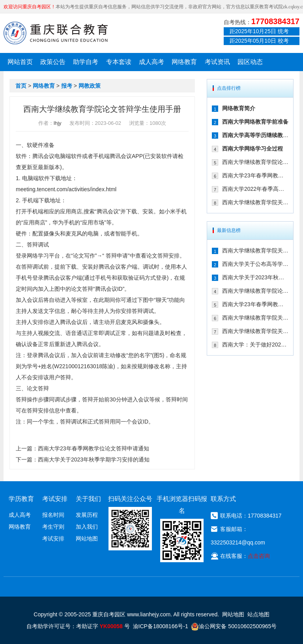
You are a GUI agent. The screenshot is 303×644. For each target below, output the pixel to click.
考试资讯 (217, 62)
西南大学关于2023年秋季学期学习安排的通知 (94, 459)
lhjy (58, 123)
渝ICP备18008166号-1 (161, 626)
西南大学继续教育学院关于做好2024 (255, 250)
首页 (21, 86)
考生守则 (53, 527)
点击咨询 (259, 556)
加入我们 (87, 527)
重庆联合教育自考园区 (56, 33)
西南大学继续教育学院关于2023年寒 (255, 331)
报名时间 (53, 515)
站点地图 (258, 614)
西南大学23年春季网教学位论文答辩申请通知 (94, 448)
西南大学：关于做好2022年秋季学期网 (255, 345)
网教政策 (90, 86)
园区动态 (250, 62)
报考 (67, 86)
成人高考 (151, 62)
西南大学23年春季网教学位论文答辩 (255, 175)
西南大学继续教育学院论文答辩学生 (255, 162)
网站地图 (87, 539)
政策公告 (53, 62)
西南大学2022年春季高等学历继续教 (255, 189)
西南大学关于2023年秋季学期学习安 (255, 277)
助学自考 (86, 62)
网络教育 (184, 62)
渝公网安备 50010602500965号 (234, 626)
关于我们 (88, 499)
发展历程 (87, 515)
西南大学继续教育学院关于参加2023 (255, 202)
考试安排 (53, 539)
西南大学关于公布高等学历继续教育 (255, 264)
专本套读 (119, 62)
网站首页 (20, 62)
